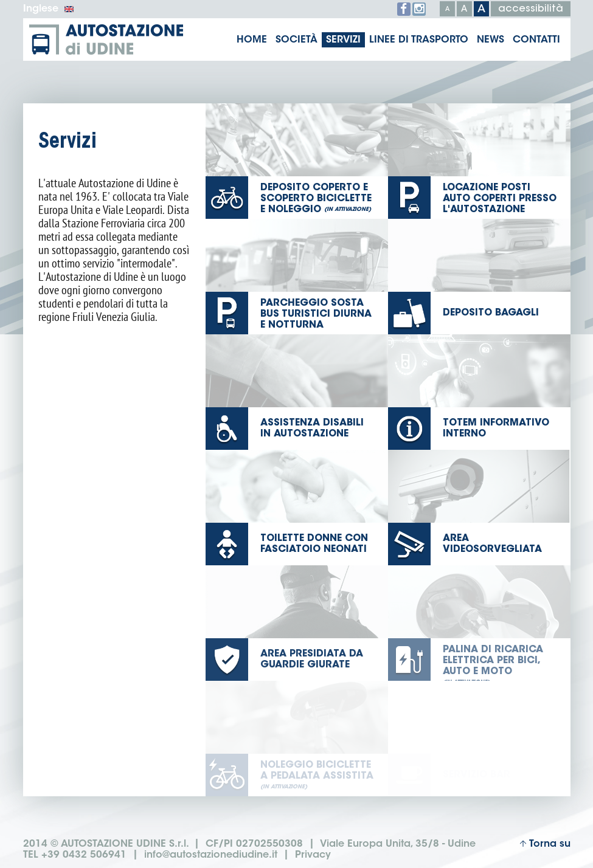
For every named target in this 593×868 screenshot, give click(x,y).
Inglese (49, 9)
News (491, 40)
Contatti (536, 40)
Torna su (545, 844)
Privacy (313, 856)
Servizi (343, 40)
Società (296, 40)
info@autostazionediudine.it (211, 856)
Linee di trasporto (419, 40)
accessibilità (531, 9)
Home (252, 40)
